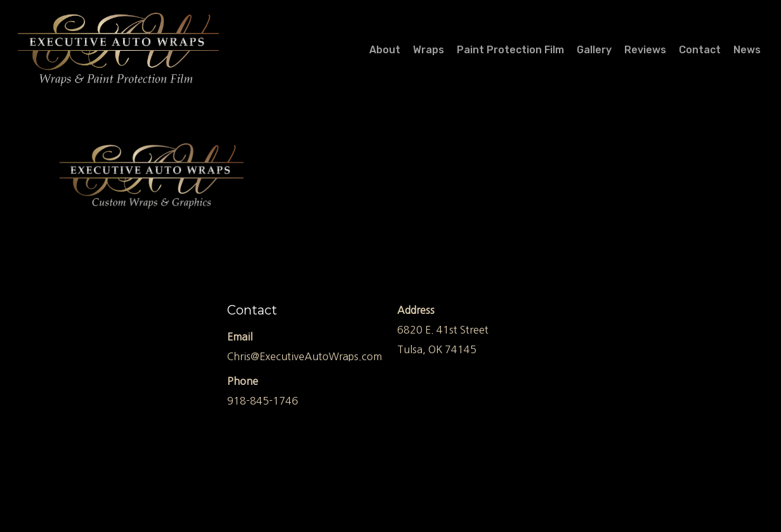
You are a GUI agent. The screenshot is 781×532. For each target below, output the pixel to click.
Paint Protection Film (510, 50)
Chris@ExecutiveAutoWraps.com (305, 356)
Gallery (594, 50)
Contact (700, 50)
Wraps (429, 50)
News (747, 50)
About (385, 50)
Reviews (645, 50)
